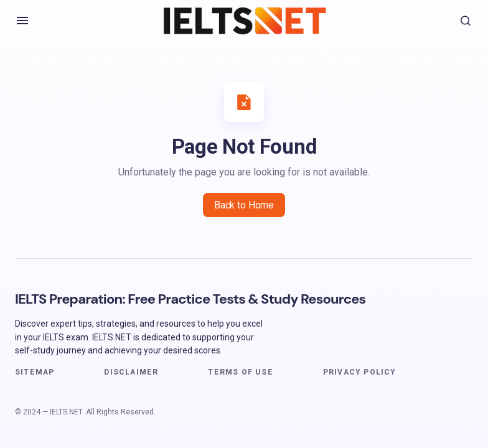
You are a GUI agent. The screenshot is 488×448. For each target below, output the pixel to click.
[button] (22, 21)
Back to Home (244, 205)
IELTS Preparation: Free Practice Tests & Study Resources (190, 299)
